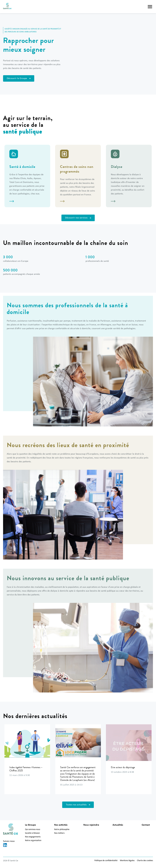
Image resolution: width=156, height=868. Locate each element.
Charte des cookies (145, 861)
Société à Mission (32, 833)
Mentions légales (127, 861)
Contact (146, 825)
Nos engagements (33, 837)
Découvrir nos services (78, 218)
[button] (150, 7)
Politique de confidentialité (106, 861)
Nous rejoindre (91, 825)
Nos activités (61, 825)
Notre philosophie (62, 829)
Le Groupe (30, 825)
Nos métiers (59, 833)
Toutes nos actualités (78, 805)
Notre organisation (33, 841)
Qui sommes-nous (33, 829)
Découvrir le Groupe (19, 78)
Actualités (118, 825)
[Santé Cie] (7, 7)
